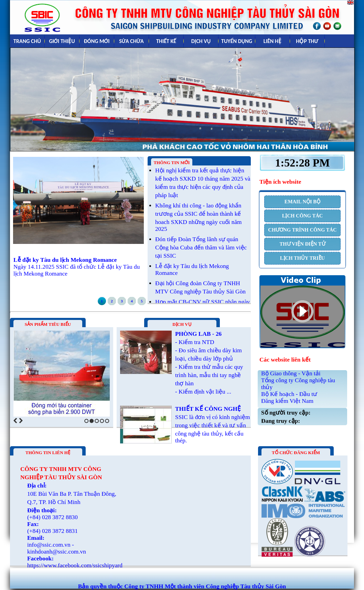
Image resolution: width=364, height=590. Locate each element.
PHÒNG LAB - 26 (198, 334)
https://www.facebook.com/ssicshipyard (75, 565)
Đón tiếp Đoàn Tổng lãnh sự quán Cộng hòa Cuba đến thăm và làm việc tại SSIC (201, 248)
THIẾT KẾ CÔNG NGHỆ (208, 409)
